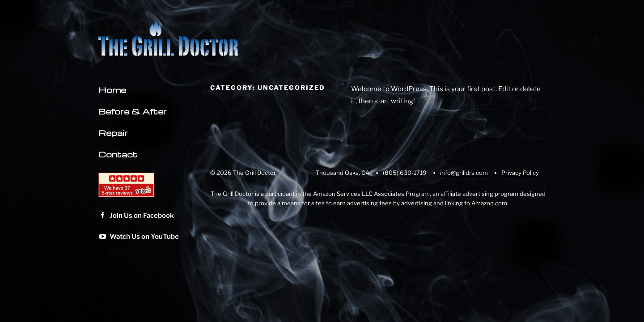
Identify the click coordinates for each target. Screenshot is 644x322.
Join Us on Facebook (136, 216)
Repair (113, 133)
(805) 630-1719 (405, 173)
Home (112, 90)
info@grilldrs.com (464, 173)
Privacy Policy (520, 173)
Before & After (133, 111)
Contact (118, 154)
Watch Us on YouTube (139, 237)
